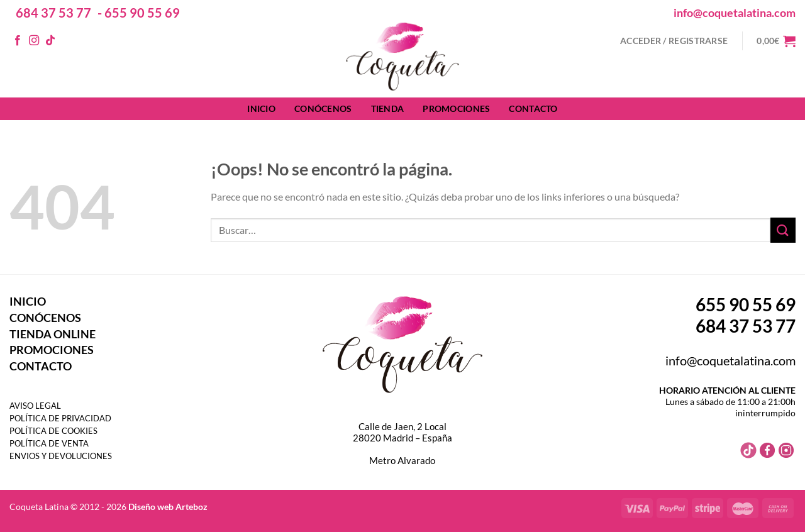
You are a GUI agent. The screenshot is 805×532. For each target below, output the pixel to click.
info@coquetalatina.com (735, 13)
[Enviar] (783, 230)
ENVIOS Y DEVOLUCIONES (61, 456)
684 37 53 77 (53, 13)
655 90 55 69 (746, 304)
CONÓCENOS (323, 108)
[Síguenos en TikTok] (50, 41)
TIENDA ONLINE (53, 334)
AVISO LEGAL (35, 406)
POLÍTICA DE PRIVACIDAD (60, 418)
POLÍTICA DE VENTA (49, 443)
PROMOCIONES (456, 108)
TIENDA (388, 108)
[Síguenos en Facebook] (18, 41)
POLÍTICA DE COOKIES (53, 431)
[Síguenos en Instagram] (34, 41)
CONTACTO (533, 108)
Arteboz (192, 507)
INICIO (261, 108)
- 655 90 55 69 (139, 13)
